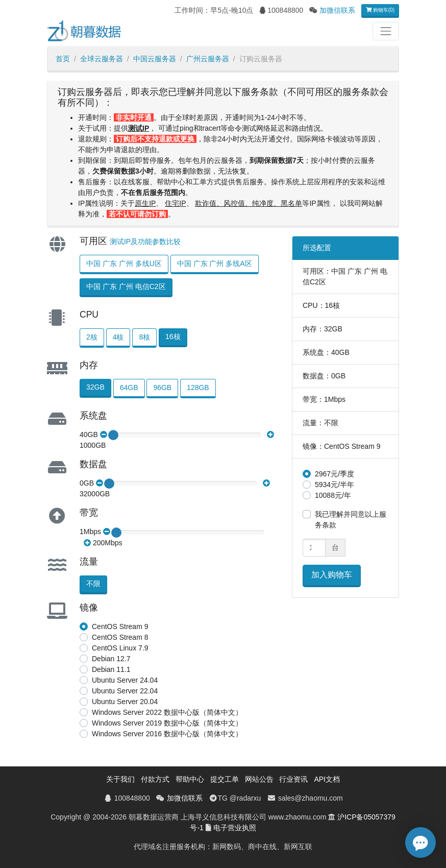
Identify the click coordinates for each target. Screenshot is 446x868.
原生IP (145, 203)
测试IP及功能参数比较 (145, 242)
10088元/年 (333, 495)
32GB (95, 387)
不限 (93, 584)
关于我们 (120, 779)
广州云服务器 (208, 59)
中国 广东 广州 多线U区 (124, 263)
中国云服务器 (155, 59)
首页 (63, 59)
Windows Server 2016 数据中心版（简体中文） (167, 734)
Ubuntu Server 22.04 (125, 691)
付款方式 (155, 779)
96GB (162, 388)
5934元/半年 (334, 485)
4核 (118, 337)
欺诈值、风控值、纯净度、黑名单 (249, 203)
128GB (198, 388)
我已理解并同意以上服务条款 (351, 520)
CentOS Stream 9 (120, 626)
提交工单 (225, 779)
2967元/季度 (334, 474)
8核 (144, 337)
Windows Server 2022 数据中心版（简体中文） (167, 712)
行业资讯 (293, 779)
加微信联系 (337, 10)
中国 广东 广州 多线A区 (215, 263)
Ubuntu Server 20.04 (125, 702)
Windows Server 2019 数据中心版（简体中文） (167, 723)
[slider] (113, 435)
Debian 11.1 (111, 669)
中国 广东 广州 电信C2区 (126, 286)
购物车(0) (380, 10)
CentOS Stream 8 (120, 637)
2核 (92, 337)
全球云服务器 (102, 59)
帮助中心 (190, 779)
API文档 (327, 779)
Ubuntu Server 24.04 (125, 680)
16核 (173, 336)
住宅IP (175, 203)
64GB (129, 388)
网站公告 (259, 779)
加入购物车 (332, 575)
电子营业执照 (235, 828)
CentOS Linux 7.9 (120, 648)
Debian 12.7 (111, 659)
